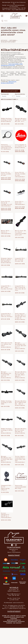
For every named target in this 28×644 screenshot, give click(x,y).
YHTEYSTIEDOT (14, 611)
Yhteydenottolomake (9, 8)
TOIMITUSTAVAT (14, 547)
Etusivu (4, 40)
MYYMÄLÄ (14, 588)
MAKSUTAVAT (14, 555)
